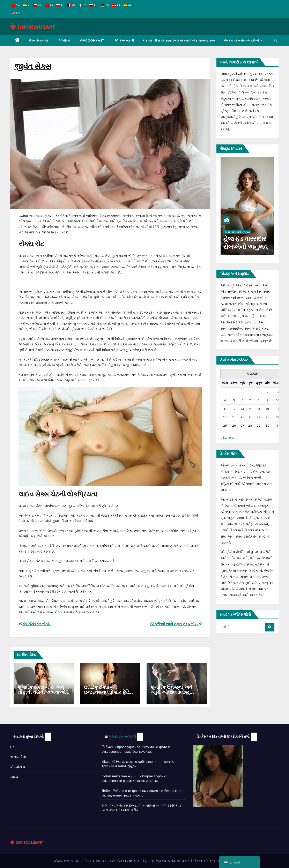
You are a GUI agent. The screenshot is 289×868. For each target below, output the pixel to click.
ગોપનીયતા (18, 767)
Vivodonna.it (92, 40)
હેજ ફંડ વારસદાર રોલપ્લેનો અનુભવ (245, 243)
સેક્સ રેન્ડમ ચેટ (39, 40)
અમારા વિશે (18, 757)
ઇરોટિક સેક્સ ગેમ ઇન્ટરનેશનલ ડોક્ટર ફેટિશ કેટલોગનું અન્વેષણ (108, 692)
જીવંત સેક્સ (33, 66)
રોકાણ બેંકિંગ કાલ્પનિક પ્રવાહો (237, 232)
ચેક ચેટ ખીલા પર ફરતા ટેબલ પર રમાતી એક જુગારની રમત (179, 40)
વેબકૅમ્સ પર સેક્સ (35, 624)
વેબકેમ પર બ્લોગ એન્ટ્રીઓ (243, 40)
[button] (275, 40)
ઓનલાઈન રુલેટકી (122, 737)
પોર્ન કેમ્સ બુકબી (124, 40)
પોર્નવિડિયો (64, 40)
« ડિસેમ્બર (228, 438)
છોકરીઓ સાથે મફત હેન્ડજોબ (176, 624)
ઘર (12, 747)
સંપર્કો (14, 777)
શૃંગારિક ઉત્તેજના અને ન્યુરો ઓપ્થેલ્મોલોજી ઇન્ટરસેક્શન (172, 692)
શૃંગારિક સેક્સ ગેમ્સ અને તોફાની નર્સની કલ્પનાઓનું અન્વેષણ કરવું (43, 692)
